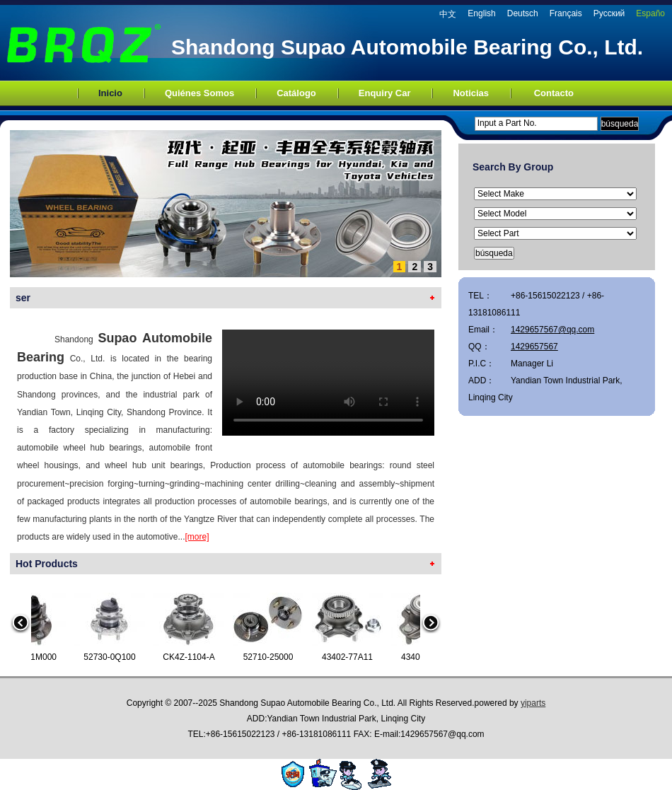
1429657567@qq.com (552, 330)
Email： (483, 330)
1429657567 (534, 347)
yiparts (533, 703)
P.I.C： (481, 364)
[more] (197, 537)
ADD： (481, 381)
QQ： (479, 347)
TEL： (480, 296)
